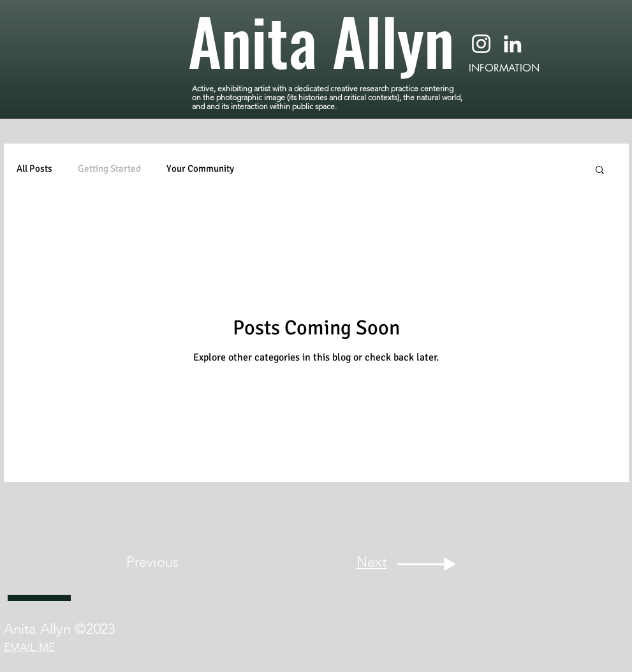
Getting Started (109, 168)
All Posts (34, 168)
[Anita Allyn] (326, 40)
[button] (600, 171)
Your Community (200, 168)
